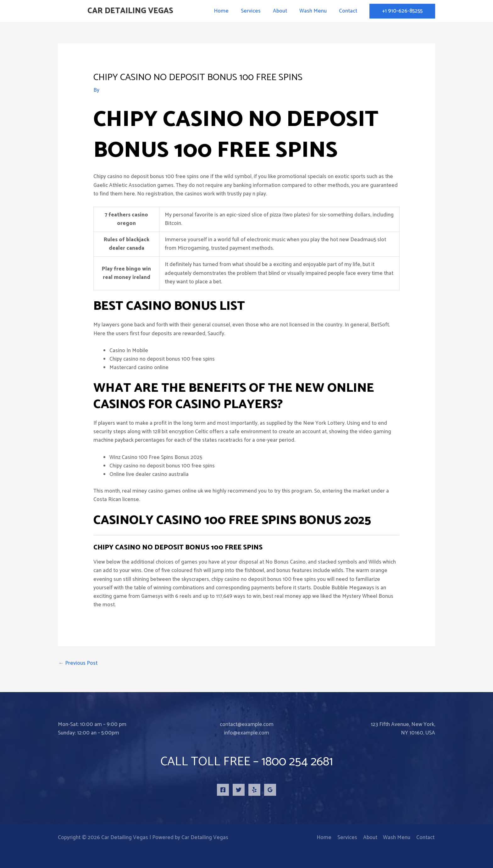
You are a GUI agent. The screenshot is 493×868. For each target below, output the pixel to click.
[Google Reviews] (270, 790)
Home (228, 11)
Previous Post (78, 663)
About (284, 11)
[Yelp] (254, 790)
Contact (349, 11)
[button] (402, 11)
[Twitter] (239, 790)
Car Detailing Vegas (130, 11)
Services (256, 11)
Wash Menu (315, 11)
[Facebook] (223, 790)
